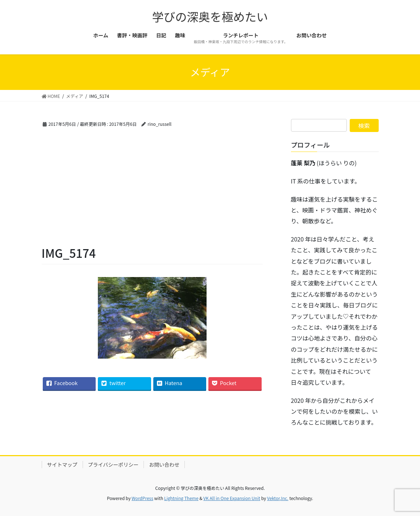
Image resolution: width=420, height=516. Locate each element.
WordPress (142, 498)
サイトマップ (62, 465)
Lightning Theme (181, 498)
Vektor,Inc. (278, 498)
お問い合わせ (164, 465)
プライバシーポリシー (113, 465)
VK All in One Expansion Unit (232, 498)
